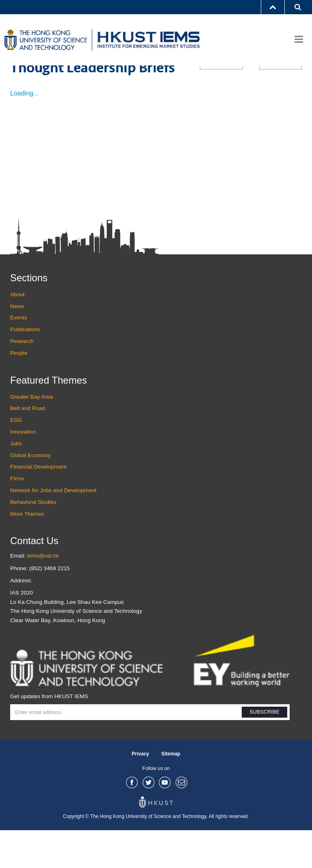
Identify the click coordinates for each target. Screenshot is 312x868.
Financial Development (38, 505)
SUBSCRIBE (264, 750)
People (19, 391)
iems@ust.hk (43, 593)
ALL (221, 101)
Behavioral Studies (33, 539)
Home (17, 79)
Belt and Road (28, 446)
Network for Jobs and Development (53, 528)
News (17, 344)
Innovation (23, 470)
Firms (17, 516)
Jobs (16, 481)
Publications (48, 79)
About (17, 332)
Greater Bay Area (31, 434)
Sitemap (171, 791)
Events (19, 355)
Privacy (140, 791)
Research (22, 379)
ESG (16, 458)
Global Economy (30, 493)
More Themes (27, 551)
